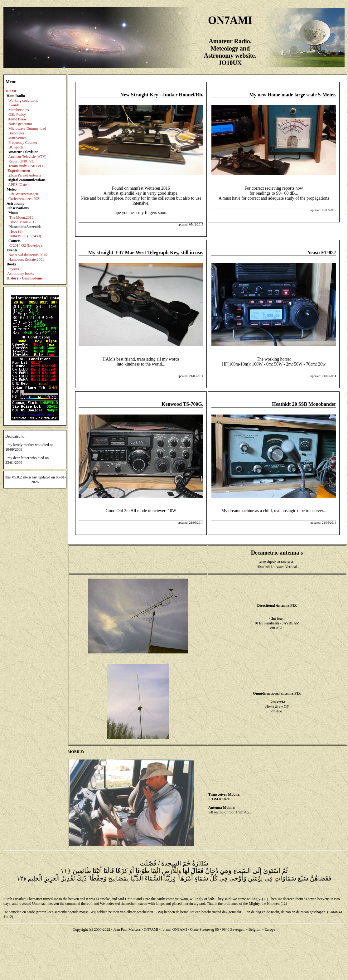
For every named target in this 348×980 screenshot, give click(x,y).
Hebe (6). (16, 231)
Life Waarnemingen (23, 194)
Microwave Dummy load (27, 129)
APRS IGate (17, 185)
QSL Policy (17, 114)
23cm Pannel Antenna (25, 175)
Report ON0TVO (22, 161)
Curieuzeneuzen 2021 (25, 199)
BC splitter (17, 147)
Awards (14, 105)
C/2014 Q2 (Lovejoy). (26, 245)
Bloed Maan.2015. (23, 222)
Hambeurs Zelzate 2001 (26, 260)
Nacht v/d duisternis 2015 (28, 255)
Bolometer (16, 133)
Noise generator (20, 124)
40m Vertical (18, 138)
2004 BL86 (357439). (26, 236)
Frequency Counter (23, 143)
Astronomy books (21, 274)
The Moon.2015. (22, 217)
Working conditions (23, 100)
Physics (13, 269)
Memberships (19, 110)
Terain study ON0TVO (26, 166)
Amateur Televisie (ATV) (27, 157)
